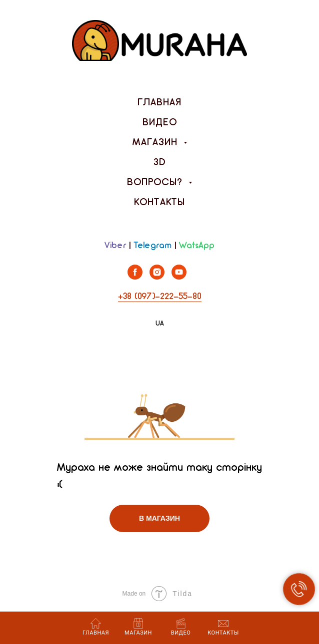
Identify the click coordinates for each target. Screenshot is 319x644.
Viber (115, 246)
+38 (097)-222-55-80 (160, 297)
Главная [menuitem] (159, 103)
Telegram (152, 246)
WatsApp (197, 246)
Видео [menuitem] (160, 123)
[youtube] (179, 277)
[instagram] (157, 277)
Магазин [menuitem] (157, 143)
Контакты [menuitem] (159, 203)
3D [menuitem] (160, 163)
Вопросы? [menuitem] (156, 183)
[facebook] (135, 277)
